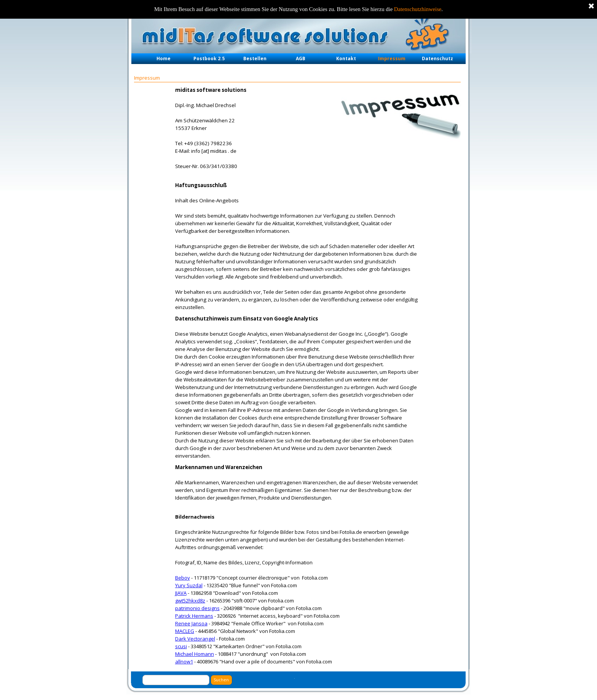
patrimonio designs (197, 608)
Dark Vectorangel (195, 639)
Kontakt (346, 58)
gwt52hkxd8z (190, 601)
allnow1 (184, 662)
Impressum (392, 58)
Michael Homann (195, 654)
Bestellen (255, 58)
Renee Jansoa (191, 623)
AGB (301, 58)
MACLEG (185, 631)
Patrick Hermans (194, 616)
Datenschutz (437, 58)
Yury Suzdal (189, 585)
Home (164, 58)
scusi (181, 646)
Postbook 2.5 (209, 58)
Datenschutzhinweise (418, 9)
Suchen (221, 680)
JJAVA (181, 593)
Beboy (183, 578)
